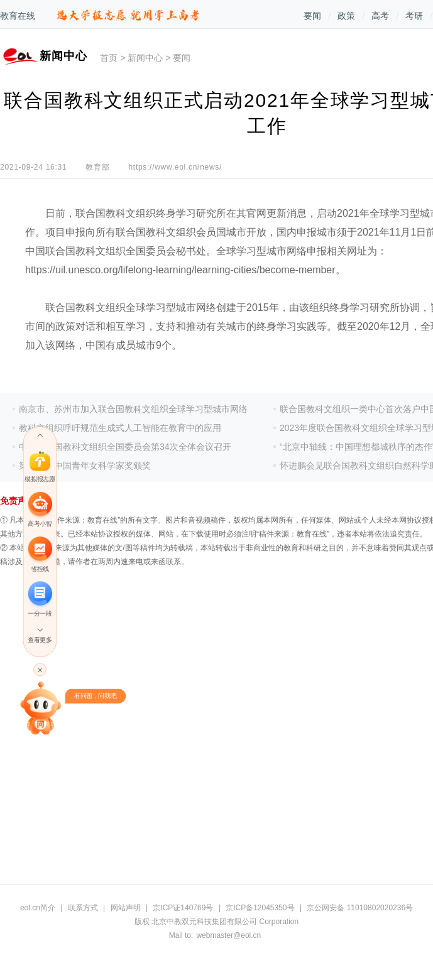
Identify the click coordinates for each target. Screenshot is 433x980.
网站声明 (126, 908)
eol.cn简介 (38, 908)
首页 (109, 58)
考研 (414, 16)
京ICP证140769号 (183, 908)
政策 (346, 16)
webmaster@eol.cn (228, 935)
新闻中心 (145, 58)
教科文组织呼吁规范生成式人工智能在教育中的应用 (120, 428)
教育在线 (18, 16)
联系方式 (83, 908)
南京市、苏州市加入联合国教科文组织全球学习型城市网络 (133, 409)
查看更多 (40, 640)
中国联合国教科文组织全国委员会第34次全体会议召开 (125, 447)
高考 (380, 16)
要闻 (312, 16)
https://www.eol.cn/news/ (175, 167)
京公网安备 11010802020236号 (360, 908)
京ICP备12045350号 (260, 908)
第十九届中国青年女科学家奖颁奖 (85, 465)
